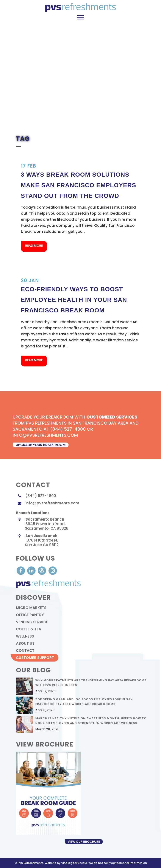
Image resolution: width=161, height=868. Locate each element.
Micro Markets (31, 608)
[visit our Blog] (42, 570)
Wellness (25, 636)
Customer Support (35, 658)
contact (25, 651)
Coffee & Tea (29, 629)
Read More (34, 246)
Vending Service (32, 622)
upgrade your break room (41, 445)
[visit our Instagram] (52, 570)
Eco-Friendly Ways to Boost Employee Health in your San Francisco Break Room (74, 300)
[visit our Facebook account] (21, 570)
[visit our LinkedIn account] (32, 570)
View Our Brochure (84, 842)
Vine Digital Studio (74, 863)
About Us (25, 643)
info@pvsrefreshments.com (52, 503)
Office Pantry (30, 615)
